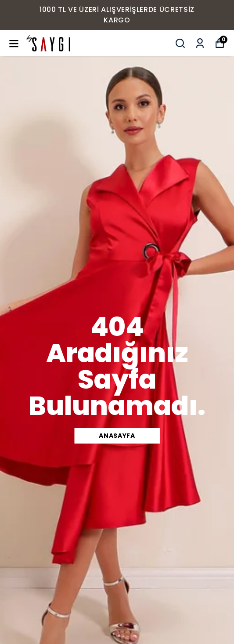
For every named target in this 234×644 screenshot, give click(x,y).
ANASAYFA (117, 436)
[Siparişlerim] (200, 43)
